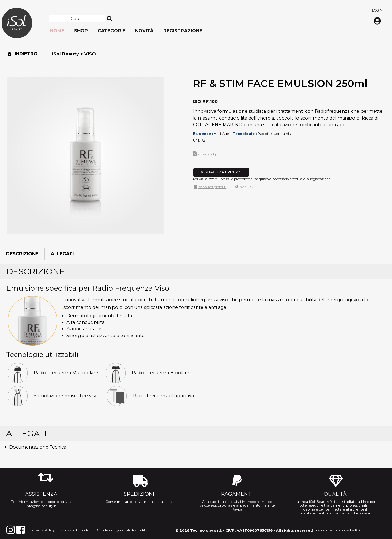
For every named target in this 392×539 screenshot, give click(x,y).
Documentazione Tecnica (38, 447)
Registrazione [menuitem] (183, 31)
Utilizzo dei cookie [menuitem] (76, 530)
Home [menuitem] (57, 31)
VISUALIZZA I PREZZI (221, 172)
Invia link (246, 187)
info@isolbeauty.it (41, 506)
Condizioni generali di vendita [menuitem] (122, 530)
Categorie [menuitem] (111, 31)
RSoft (360, 530)
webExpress (339, 530)
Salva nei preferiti (212, 187)
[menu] (126, 28)
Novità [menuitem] (144, 31)
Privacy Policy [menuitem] (43, 530)
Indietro (22, 54)
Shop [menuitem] (81, 31)
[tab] (196, 447)
